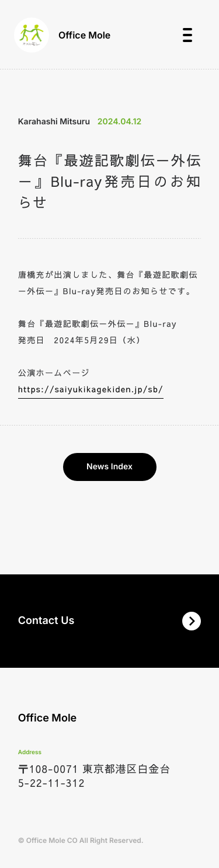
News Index (109, 467)
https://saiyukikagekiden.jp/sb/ (91, 389)
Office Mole (62, 35)
